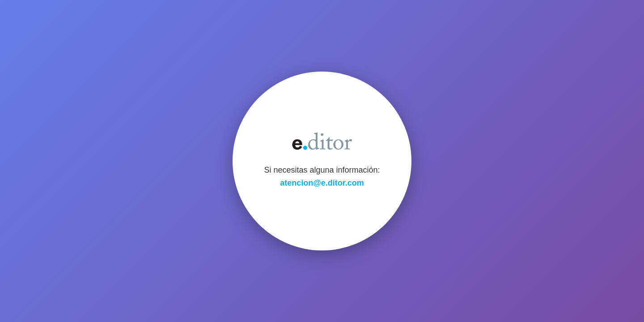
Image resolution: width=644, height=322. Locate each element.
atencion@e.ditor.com (322, 183)
